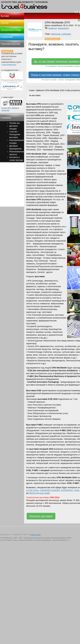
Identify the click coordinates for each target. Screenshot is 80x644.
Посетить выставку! (41, 516)
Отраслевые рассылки (10, 44)
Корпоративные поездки (11, 30)
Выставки (5, 16)
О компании (6, 118)
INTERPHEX (67, 490)
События (5, 23)
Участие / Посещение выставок (15, 134)
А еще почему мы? (9, 65)
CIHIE (76, 490)
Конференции (7, 37)
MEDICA (33, 493)
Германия (52, 28)
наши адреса (35, 535)
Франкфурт (63, 28)
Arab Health (44, 493)
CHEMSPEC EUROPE (50, 490)
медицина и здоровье (61, 34)
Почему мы (15, 123)
